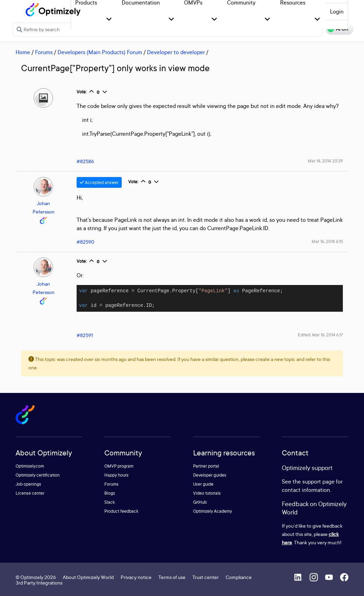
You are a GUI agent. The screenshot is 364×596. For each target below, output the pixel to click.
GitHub (200, 502)
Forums (44, 52)
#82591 (85, 335)
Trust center (206, 577)
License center (30, 493)
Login (337, 11)
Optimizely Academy (213, 511)
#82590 (85, 242)
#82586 (85, 161)
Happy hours (116, 475)
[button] (109, 20)
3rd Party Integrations (39, 583)
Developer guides (210, 475)
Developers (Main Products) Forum (100, 52)
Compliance (239, 577)
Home (23, 52)
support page (318, 481)
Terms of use (172, 577)
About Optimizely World (88, 577)
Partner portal (206, 466)
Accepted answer (99, 182)
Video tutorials (207, 493)
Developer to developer (176, 52)
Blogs (110, 493)
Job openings (28, 484)
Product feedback (121, 511)
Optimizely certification (38, 475)
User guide (203, 484)
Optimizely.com (30, 466)
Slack (110, 502)
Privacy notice (136, 577)
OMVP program (119, 466)
